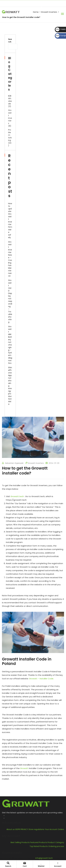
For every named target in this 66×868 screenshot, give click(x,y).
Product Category (56, 842)
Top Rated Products (39, 846)
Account (58, 864)
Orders (61, 829)
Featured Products (39, 842)
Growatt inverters (49, 12)
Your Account (51, 829)
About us (11, 829)
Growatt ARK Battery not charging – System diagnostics (10, 345)
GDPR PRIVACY (22, 829)
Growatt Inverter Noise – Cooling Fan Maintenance (10, 259)
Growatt (24, 768)
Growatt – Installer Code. (41, 679)
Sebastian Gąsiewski (13, 463)
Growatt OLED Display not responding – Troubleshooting (10, 301)
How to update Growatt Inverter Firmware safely (10, 220)
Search (10, 40)
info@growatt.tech (33, 2)
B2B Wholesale (10, 100)
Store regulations (36, 829)
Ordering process (56, 846)
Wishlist (41, 864)
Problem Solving (10, 135)
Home (36, 12)
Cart (25, 864)
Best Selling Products (20, 842)
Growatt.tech (17, 496)
